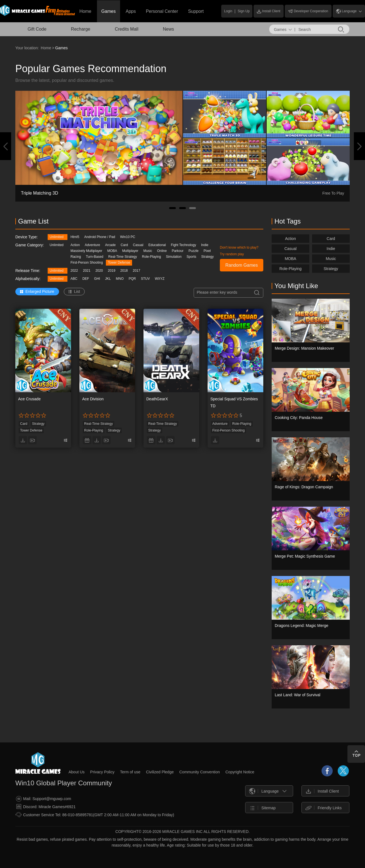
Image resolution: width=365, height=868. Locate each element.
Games (109, 11)
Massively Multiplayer (86, 251)
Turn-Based (94, 257)
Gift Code (37, 29)
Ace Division (93, 399)
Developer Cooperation (308, 11)
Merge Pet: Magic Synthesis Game (305, 556)
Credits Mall (126, 29)
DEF (86, 279)
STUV (145, 279)
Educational (157, 245)
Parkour (177, 251)
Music (148, 251)
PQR (132, 279)
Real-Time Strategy (123, 257)
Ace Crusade (29, 399)
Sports (192, 257)
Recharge (81, 29)
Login (228, 11)
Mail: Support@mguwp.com (43, 799)
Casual (138, 245)
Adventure (92, 245)
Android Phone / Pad (100, 237)
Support (196, 11)
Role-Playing (152, 257)
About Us (77, 772)
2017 (137, 271)
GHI (97, 279)
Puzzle (193, 251)
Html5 (75, 237)
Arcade (110, 245)
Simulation (174, 257)
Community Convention (199, 772)
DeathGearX (157, 399)
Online (162, 251)
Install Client (269, 11)
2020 (99, 271)
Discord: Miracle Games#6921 (46, 807)
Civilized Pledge (160, 772)
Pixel (207, 251)
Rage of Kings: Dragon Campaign (304, 487)
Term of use (130, 772)
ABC (74, 279)
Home (85, 11)
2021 (87, 271)
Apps (131, 11)
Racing (76, 257)
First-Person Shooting (87, 263)
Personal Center (162, 11)
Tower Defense (119, 263)
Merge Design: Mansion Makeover (304, 348)
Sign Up (244, 11)
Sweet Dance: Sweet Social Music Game (61, 193)
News (168, 29)
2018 (124, 271)
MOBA (112, 251)
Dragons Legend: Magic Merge (301, 626)
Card (124, 245)
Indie (205, 245)
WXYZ (160, 279)
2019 (112, 271)
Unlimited (57, 237)
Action (75, 245)
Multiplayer (130, 251)
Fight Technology (183, 245)
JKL (108, 279)
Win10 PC (128, 237)
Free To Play (333, 193)
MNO (120, 279)
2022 (74, 271)
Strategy (207, 257)
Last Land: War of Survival (298, 695)
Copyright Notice (240, 772)
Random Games (242, 265)
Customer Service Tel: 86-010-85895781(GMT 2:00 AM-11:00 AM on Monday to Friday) (95, 815)
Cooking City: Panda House (299, 418)
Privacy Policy (102, 772)
